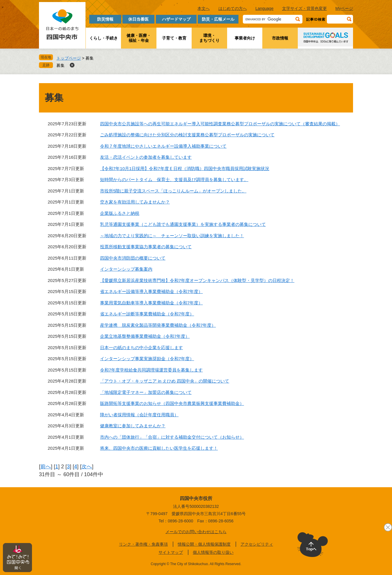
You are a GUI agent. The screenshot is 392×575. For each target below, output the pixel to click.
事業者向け (245, 38)
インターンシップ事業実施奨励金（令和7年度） (147, 359)
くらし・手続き (104, 38)
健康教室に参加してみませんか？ (133, 426)
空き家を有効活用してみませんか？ (135, 202)
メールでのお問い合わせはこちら (196, 532)
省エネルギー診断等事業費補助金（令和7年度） (147, 314)
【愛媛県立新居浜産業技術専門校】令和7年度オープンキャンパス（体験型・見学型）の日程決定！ (197, 280)
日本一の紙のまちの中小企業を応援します (141, 348)
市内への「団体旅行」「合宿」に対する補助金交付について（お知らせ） (172, 437)
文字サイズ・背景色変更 (304, 8)
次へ (87, 467)
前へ (46, 467)
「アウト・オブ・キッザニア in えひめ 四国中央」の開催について (165, 381)
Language (264, 8)
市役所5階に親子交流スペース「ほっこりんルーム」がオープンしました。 (173, 191)
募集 (60, 65)
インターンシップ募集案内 (126, 269)
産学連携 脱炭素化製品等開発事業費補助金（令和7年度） (158, 325)
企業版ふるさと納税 (120, 213)
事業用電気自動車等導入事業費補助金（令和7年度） (151, 303)
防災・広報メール (218, 19)
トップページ (69, 58)
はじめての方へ (233, 8)
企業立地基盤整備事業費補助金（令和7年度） (145, 336)
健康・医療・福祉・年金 (139, 38)
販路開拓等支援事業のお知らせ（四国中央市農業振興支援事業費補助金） (172, 403)
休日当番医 (138, 19)
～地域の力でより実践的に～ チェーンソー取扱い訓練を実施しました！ (172, 236)
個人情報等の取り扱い (213, 552)
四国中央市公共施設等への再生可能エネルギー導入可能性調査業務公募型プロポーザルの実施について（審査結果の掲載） (220, 124)
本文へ (204, 8)
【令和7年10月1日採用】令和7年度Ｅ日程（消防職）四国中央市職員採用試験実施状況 (185, 168)
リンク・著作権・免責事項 (143, 544)
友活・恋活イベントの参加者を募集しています (146, 157)
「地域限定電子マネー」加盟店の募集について (146, 392)
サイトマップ (171, 552)
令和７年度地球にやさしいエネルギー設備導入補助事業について (163, 146)
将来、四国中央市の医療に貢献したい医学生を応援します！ (159, 448)
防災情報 (105, 19)
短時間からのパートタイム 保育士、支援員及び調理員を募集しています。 (174, 180)
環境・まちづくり (209, 38)
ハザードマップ (176, 19)
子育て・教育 (174, 38)
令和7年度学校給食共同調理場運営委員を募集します (151, 370)
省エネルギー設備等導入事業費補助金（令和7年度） (151, 291)
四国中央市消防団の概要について (133, 258)
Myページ (344, 8)
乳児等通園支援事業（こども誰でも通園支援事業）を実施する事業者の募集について (183, 224)
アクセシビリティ (257, 544)
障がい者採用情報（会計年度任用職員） (139, 415)
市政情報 (280, 38)
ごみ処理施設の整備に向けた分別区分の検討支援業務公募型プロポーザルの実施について (187, 135)
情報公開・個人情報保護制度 (204, 544)
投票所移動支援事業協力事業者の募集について (146, 247)
